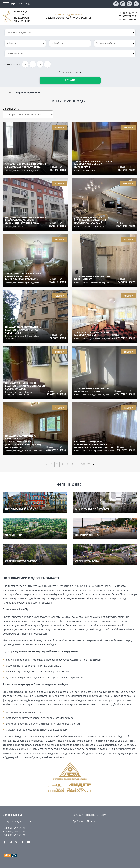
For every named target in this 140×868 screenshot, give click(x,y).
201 (83, 464)
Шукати (70, 80)
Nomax (91, 821)
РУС (20, 4)
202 (88, 464)
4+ (47, 64)
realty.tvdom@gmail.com (17, 822)
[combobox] (25, 43)
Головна (7, 92)
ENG (28, 4)
